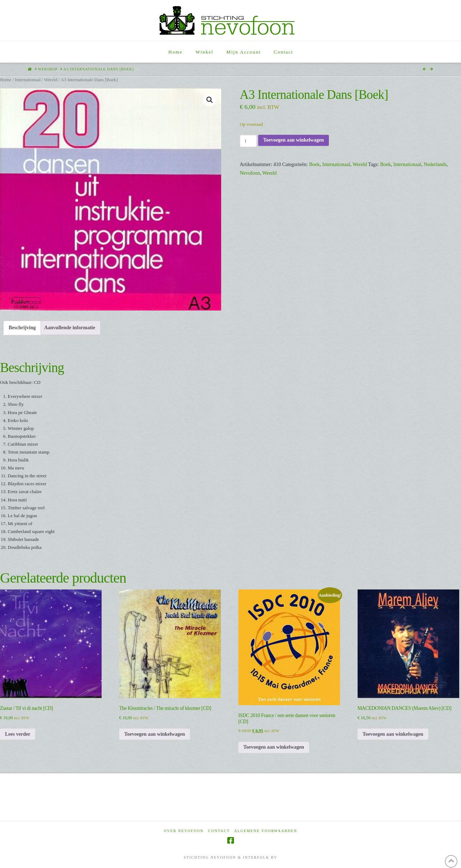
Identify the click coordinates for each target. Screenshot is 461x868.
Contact (219, 831)
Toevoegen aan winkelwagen (294, 140)
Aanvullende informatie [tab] (70, 328)
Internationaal (28, 80)
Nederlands (435, 164)
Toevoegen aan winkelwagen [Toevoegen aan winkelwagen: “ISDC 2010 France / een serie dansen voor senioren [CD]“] (274, 747)
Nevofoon (250, 173)
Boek (315, 164)
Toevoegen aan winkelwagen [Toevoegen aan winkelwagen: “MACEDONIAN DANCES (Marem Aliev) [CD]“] (393, 734)
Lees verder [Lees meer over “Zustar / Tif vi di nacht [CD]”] (18, 734)
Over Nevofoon (184, 831)
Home (6, 80)
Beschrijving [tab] (22, 328)
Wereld (51, 80)
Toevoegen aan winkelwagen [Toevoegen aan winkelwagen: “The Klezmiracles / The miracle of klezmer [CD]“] (155, 734)
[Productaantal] (248, 141)
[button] (210, 100)
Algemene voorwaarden (266, 831)
